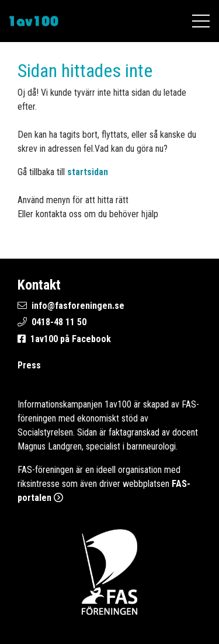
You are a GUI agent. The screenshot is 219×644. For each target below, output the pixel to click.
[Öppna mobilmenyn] (201, 21)
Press (29, 365)
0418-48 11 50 (59, 322)
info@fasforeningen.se (78, 306)
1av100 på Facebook (71, 339)
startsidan (88, 172)
